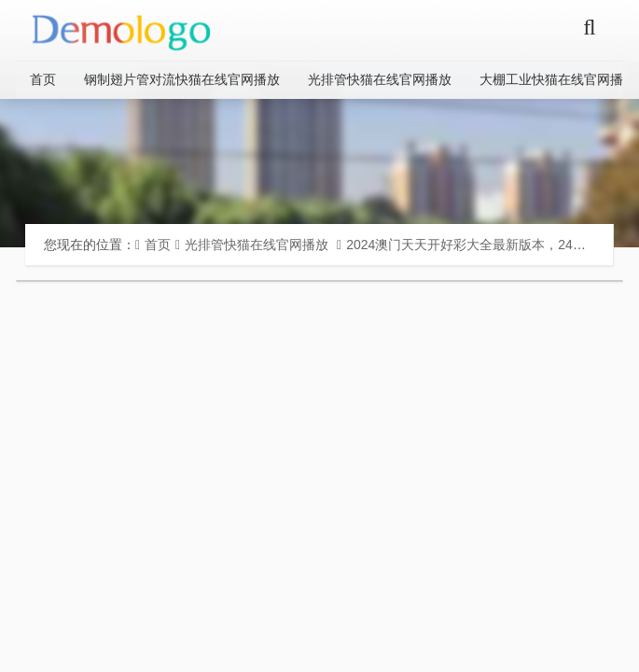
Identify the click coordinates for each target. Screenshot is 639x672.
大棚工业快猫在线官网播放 (558, 79)
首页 (43, 79)
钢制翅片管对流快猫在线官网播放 (182, 79)
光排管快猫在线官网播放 (380, 79)
